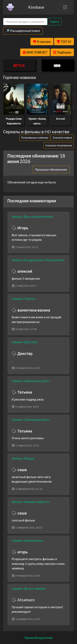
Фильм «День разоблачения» (33, 217)
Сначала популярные (59, 145)
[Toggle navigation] (65, 7)
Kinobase (36, 7)
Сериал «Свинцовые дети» (31, 381)
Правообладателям (39, 638)
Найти (55, 22)
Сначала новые (62, 138)
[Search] (25, 22)
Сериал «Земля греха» (28, 540)
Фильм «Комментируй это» (31, 502)
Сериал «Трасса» (24, 299)
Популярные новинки (35, 138)
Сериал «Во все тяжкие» (29, 588)
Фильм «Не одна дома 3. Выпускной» (38, 260)
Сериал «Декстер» (25, 342)
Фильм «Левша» (23, 458)
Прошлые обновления (51, 169)
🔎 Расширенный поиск (23, 31)
